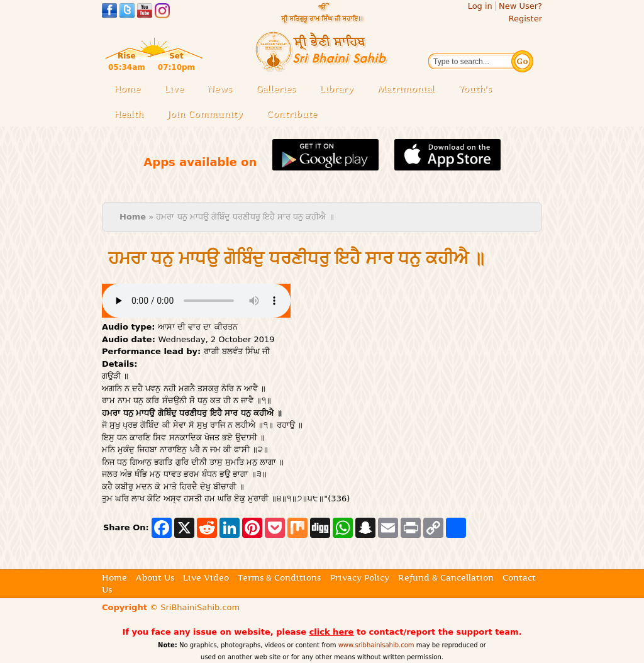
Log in (480, 6)
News (220, 89)
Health (129, 114)
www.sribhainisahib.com (376, 645)
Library (340, 90)
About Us (155, 577)
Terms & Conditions (279, 577)
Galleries (280, 90)
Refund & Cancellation (446, 577)
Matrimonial (406, 89)
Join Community (205, 114)
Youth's (475, 89)
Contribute (296, 115)
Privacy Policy (360, 577)
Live (178, 90)
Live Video (206, 577)
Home (127, 89)
